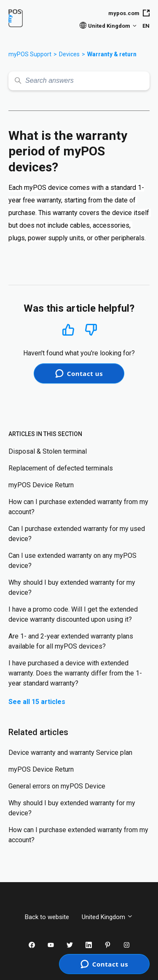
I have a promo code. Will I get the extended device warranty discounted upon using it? (73, 614)
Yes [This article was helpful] (68, 330)
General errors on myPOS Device (57, 786)
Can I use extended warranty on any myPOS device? (72, 561)
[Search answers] (79, 81)
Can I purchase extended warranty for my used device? (77, 534)
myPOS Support (30, 54)
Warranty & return (112, 54)
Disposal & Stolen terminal (48, 451)
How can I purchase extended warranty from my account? (78, 507)
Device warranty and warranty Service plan (70, 753)
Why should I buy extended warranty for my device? (72, 587)
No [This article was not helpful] (91, 330)
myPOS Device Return (41, 485)
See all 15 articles (37, 702)
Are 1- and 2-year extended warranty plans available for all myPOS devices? (71, 641)
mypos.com (129, 13)
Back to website (47, 917)
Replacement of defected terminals (61, 468)
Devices (69, 54)
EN (146, 26)
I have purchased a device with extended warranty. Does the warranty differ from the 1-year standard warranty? (75, 673)
